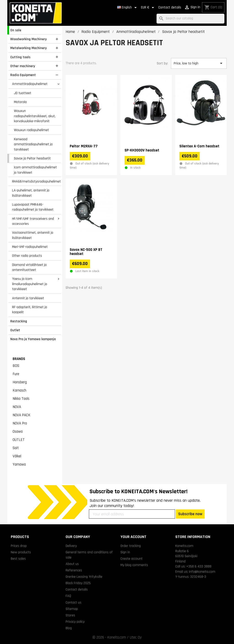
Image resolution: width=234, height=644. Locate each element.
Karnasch (19, 390)
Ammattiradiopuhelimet (30, 84)
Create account (132, 559)
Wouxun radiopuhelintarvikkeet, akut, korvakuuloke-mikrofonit (35, 116)
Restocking (19, 321)
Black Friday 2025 (78, 583)
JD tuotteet (23, 93)
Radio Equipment (23, 75)
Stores (70, 615)
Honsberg (20, 382)
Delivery (71, 546)
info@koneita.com (202, 572)
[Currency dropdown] (148, 8)
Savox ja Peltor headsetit (32, 158)
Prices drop (19, 546)
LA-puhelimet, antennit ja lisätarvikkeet (31, 193)
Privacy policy (75, 622)
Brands (19, 359)
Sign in (125, 552)
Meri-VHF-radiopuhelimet (30, 247)
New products (21, 552)
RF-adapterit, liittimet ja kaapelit (30, 310)
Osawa (18, 432)
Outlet (15, 330)
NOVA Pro (20, 423)
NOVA (17, 407)
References (74, 570)
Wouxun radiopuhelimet (31, 130)
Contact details (170, 7)
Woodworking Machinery (28, 39)
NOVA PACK (21, 415)
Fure (16, 374)
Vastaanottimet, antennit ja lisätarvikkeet (33, 235)
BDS (16, 366)
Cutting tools (20, 57)
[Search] (190, 19)
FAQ (68, 596)
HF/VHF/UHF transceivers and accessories (33, 221)
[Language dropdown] (128, 8)
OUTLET (19, 440)
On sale (16, 30)
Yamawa (19, 464)
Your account (133, 537)
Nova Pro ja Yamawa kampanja (33, 339)
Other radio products (27, 256)
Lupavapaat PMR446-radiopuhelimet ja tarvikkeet (33, 207)
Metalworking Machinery (28, 48)
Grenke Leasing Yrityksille (84, 577)
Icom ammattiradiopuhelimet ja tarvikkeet (35, 170)
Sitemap (72, 609)
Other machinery (23, 66)
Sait (16, 448)
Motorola (20, 102)
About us (72, 564)
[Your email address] (132, 514)
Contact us (73, 602)
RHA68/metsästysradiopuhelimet (36, 181)
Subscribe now (190, 514)
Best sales (18, 559)
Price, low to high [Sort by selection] (199, 63)
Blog (69, 628)
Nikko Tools (21, 399)
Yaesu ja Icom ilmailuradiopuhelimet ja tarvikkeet (30, 284)
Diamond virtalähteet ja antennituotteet (29, 267)
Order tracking (131, 546)
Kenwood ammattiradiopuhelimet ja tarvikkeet (33, 144)
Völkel (17, 456)
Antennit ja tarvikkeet (28, 298)
